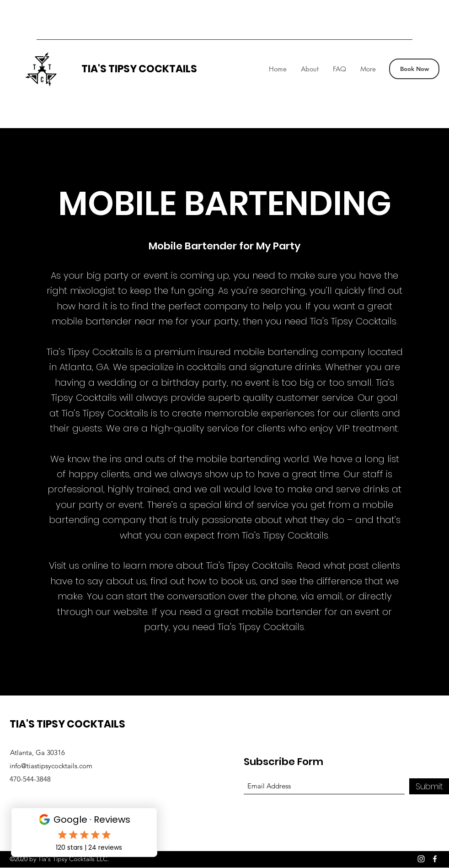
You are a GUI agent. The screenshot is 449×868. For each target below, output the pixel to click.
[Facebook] (435, 859)
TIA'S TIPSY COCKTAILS (139, 69)
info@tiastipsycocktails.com (51, 766)
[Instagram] (421, 859)
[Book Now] (414, 69)
